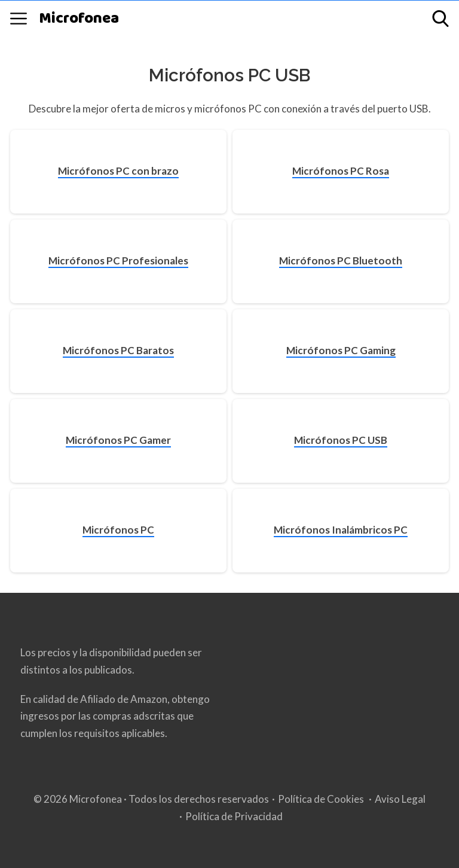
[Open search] (440, 19)
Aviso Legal (400, 799)
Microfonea (79, 19)
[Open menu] (19, 19)
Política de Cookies (321, 799)
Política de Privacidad (234, 816)
